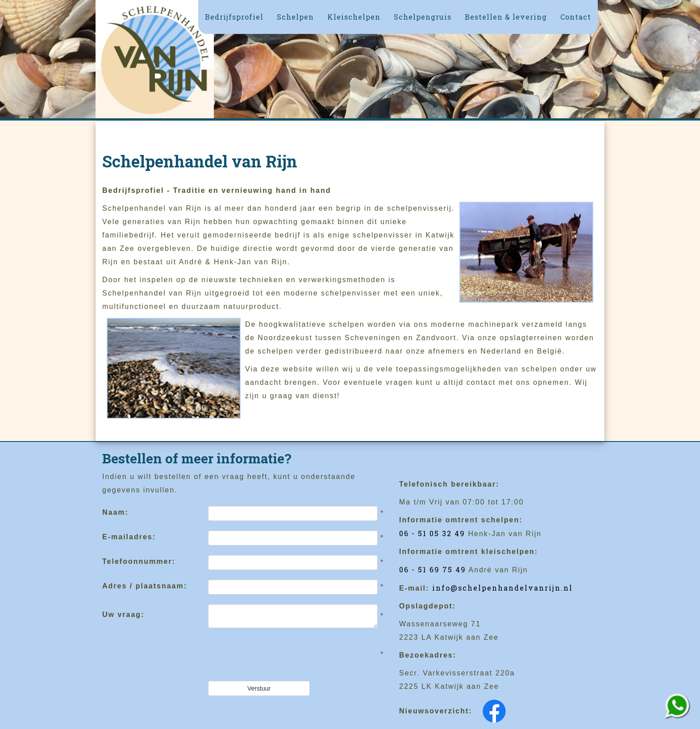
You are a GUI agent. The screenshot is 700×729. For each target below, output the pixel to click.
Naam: (115, 512)
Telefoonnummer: (139, 561)
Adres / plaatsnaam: (145, 586)
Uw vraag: (123, 614)
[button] (295, 17)
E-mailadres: (129, 537)
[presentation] (276, 654)
